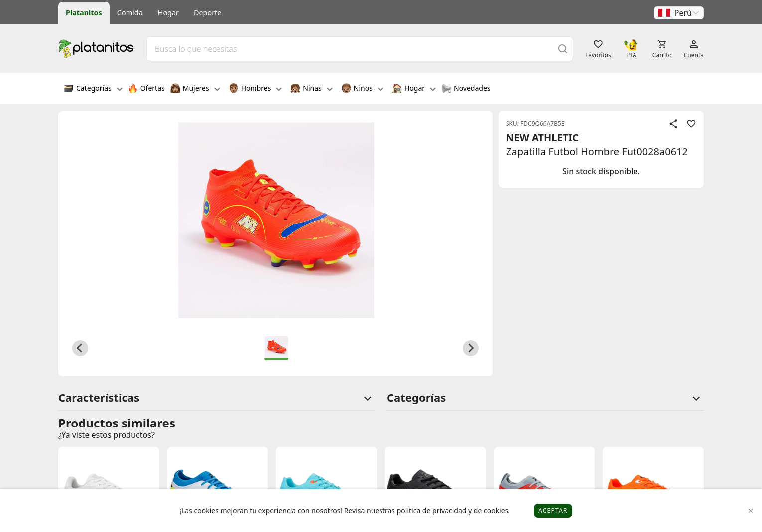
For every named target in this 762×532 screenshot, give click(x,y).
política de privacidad (432, 510)
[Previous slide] (80, 348)
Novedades (466, 89)
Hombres (255, 89)
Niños (362, 89)
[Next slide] (471, 348)
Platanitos (84, 13)
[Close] (751, 511)
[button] (679, 13)
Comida (130, 13)
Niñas (311, 89)
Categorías (93, 89)
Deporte (207, 13)
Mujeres (195, 89)
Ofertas (146, 89)
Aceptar (553, 510)
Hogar (168, 13)
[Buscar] (563, 49)
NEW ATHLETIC (542, 138)
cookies (496, 510)
